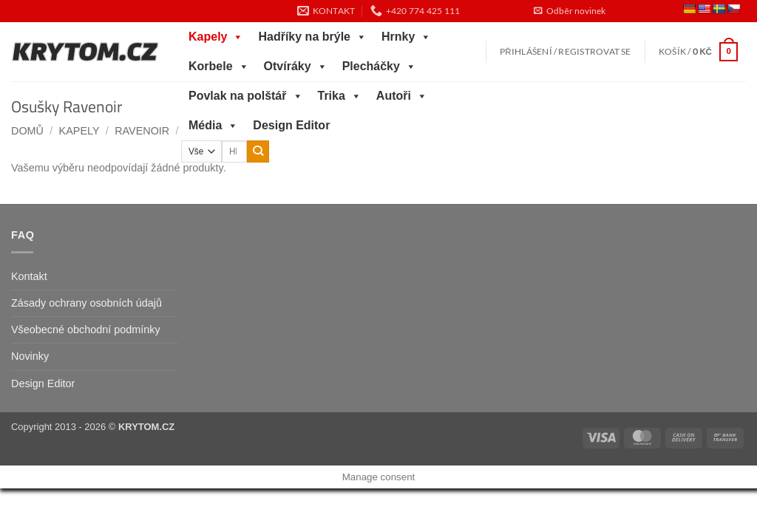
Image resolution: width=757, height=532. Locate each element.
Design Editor (291, 125)
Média (213, 126)
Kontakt (29, 276)
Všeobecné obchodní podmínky (86, 330)
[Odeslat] (258, 151)
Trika (340, 96)
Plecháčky (379, 66)
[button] (569, 11)
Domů (27, 131)
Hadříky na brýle (312, 37)
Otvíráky (296, 66)
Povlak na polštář (246, 96)
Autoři (402, 96)
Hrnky (406, 37)
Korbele (219, 66)
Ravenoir (142, 131)
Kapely (216, 37)
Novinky (30, 356)
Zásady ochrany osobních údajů (86, 303)
